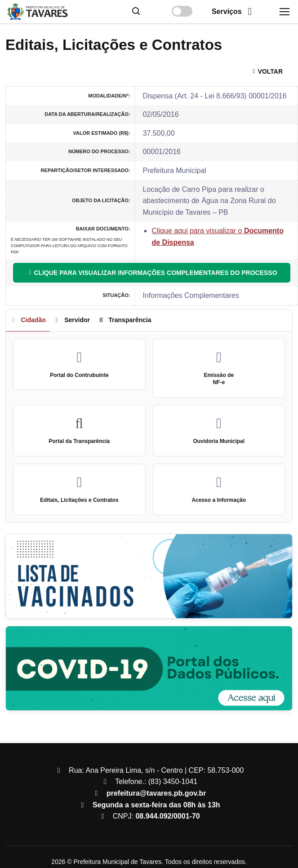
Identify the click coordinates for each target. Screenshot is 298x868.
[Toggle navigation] (284, 12)
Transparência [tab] (124, 320)
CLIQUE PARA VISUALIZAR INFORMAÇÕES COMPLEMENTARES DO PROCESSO (152, 273)
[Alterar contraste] (182, 11)
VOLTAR (266, 71)
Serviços (234, 11)
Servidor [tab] (71, 320)
